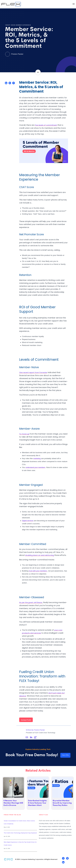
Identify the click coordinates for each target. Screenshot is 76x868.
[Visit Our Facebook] (63, 862)
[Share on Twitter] (10, 83)
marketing (37, 461)
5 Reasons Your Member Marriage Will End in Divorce (13, 807)
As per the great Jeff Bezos (31, 605)
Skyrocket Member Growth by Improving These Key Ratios (62, 807)
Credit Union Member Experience (18, 25)
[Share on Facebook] (14, 83)
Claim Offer (65, 758)
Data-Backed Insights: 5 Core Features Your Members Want (38, 807)
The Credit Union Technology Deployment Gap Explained (20, 837)
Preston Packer (14, 54)
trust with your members (39, 574)
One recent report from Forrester (34, 372)
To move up (25, 434)
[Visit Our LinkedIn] (63, 866)
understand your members (36, 470)
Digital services (28, 524)
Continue (38, 72)
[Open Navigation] (74, 4)
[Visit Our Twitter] (67, 862)
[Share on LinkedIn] (6, 83)
